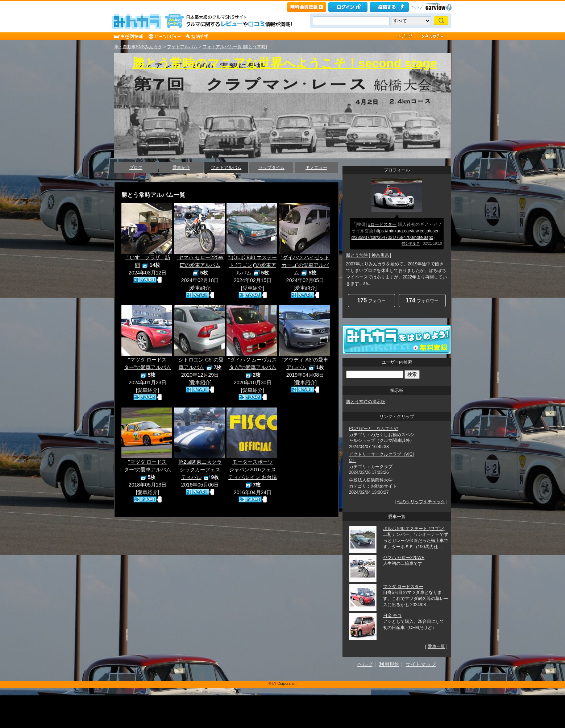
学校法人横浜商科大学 (371, 480)
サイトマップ (421, 664)
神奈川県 (380, 255)
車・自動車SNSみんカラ (138, 47)
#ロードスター (383, 224)
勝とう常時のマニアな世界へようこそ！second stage (285, 63)
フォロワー (422, 300)
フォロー (371, 300)
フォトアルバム (182, 47)
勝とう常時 (357, 255)
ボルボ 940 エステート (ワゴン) (414, 529)
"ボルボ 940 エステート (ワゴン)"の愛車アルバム (253, 265)
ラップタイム (271, 167)
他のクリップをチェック (421, 502)
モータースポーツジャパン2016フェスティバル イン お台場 (253, 470)
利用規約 (389, 664)
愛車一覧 (436, 646)
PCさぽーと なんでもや (374, 429)
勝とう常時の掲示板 (366, 402)
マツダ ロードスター (403, 587)
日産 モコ (392, 616)
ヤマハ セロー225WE (404, 558)
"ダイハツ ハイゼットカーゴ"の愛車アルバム (305, 265)
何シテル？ (411, 243)
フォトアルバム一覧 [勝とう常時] (235, 47)
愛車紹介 (181, 167)
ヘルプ (417, 7)
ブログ (136, 167)
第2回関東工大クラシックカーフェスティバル (200, 470)
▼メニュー (316, 167)
